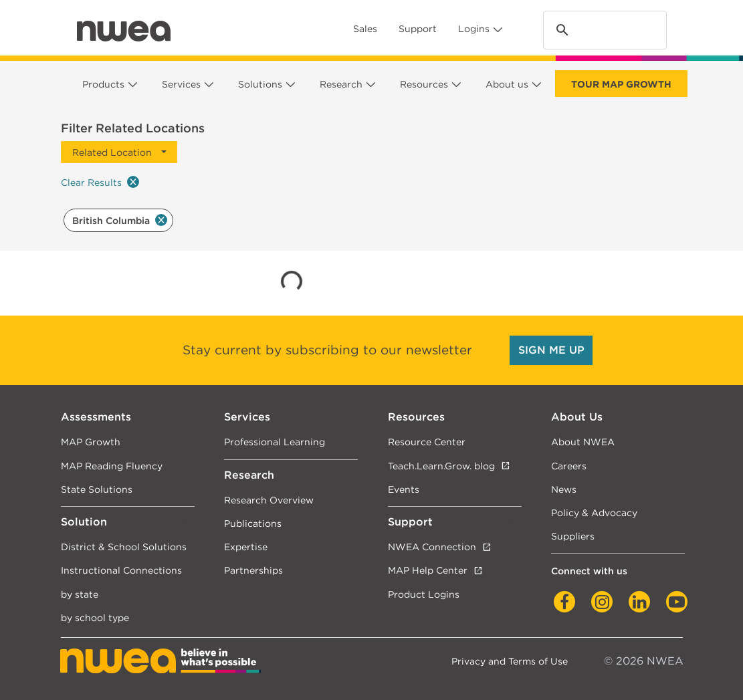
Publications (253, 523)
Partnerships (253, 570)
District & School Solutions (124, 547)
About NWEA (583, 442)
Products (103, 84)
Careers (569, 466)
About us (507, 84)
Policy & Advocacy (594, 512)
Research (341, 84)
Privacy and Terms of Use (510, 661)
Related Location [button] (112, 152)
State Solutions (97, 489)
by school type (95, 617)
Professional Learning (275, 442)
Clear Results (100, 182)
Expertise (246, 547)
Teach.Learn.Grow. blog (441, 466)
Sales (365, 29)
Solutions (260, 84)
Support (418, 29)
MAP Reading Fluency (112, 466)
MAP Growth (91, 442)
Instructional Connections (121, 570)
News (564, 489)
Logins (474, 29)
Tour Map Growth (621, 84)
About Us (577, 417)
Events (404, 489)
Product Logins (424, 594)
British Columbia (120, 220)
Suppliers (573, 536)
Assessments (96, 417)
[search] (603, 30)
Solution (84, 522)
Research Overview (269, 500)
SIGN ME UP (551, 350)
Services (181, 84)
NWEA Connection (432, 547)
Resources (424, 84)
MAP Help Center (428, 570)
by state (80, 594)
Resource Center (427, 442)
